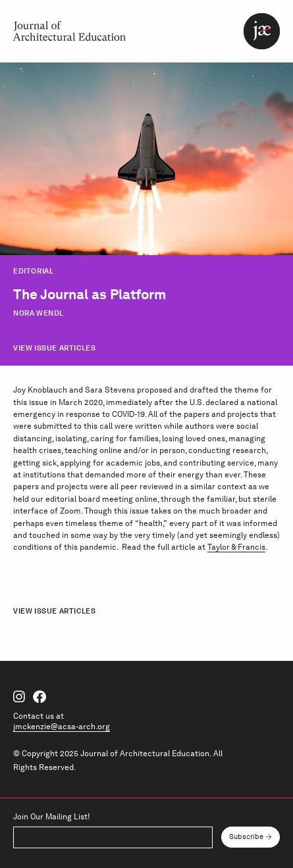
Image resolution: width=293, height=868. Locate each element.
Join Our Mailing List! (51, 817)
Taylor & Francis (236, 547)
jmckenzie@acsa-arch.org (62, 726)
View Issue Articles (54, 348)
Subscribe (246, 837)
